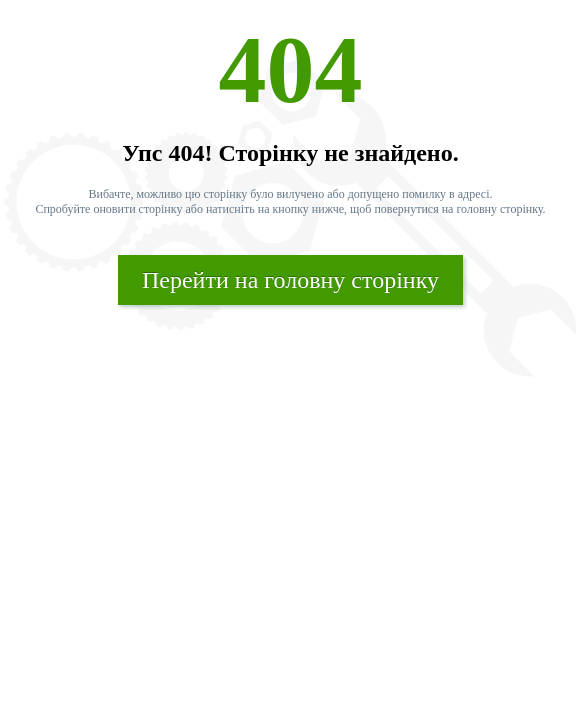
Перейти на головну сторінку (290, 280)
